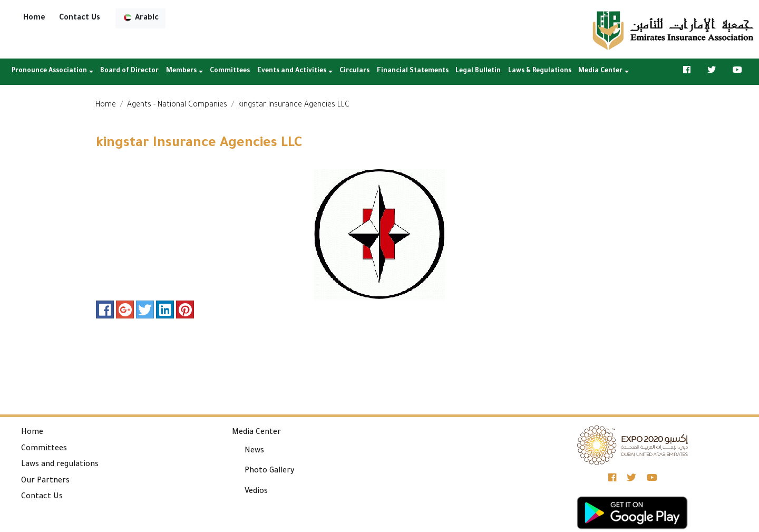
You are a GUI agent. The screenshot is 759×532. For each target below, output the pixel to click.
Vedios (256, 492)
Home (34, 18)
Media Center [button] (600, 71)
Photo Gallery (270, 471)
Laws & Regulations (540, 71)
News (254, 451)
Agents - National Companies (177, 105)
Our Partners (45, 481)
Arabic (140, 18)
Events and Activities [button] (292, 71)
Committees (230, 71)
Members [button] (181, 71)
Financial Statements (413, 71)
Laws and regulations (60, 465)
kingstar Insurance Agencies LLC (294, 105)
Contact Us (80, 18)
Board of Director (129, 71)
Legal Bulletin (478, 71)
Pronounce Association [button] (49, 71)
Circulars (354, 71)
